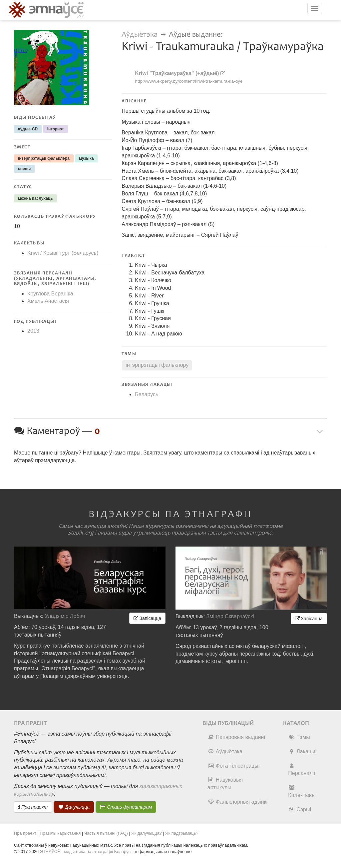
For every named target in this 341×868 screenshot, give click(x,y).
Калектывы (302, 791)
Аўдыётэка (140, 35)
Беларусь (147, 394)
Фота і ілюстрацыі (233, 766)
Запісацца (147, 618)
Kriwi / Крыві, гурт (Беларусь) (63, 253)
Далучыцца (74, 807)
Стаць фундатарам (126, 807)
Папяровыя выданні (236, 737)
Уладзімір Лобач (65, 616)
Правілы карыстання (60, 833)
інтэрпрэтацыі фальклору (157, 365)
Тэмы (299, 737)
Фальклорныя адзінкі (237, 802)
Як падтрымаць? (182, 833)
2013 (33, 331)
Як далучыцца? (147, 833)
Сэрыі (300, 809)
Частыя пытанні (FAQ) (106, 833)
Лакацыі (302, 751)
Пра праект (33, 807)
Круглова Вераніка (50, 294)
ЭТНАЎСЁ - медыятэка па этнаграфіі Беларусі (86, 851)
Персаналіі (301, 770)
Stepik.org (81, 533)
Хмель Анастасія (48, 301)
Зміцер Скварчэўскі (230, 616)
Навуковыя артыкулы (225, 784)
